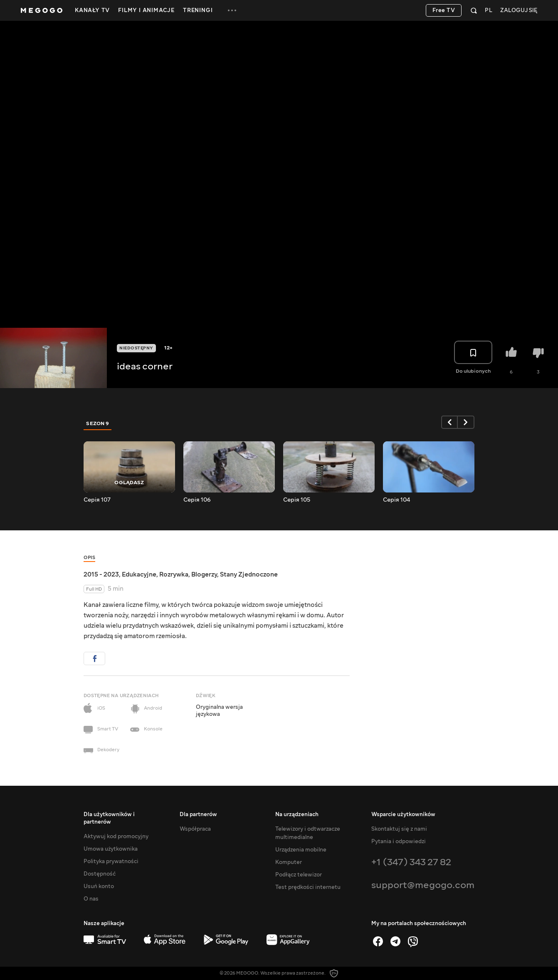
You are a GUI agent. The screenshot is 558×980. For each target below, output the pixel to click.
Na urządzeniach (297, 814)
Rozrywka (174, 574)
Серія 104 (396, 500)
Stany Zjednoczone (249, 574)
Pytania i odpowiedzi (399, 841)
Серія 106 (197, 500)
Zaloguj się (519, 11)
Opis (89, 558)
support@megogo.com (423, 885)
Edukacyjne (139, 574)
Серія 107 (97, 500)
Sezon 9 (98, 423)
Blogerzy (204, 574)
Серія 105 (297, 500)
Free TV (444, 10)
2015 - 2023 (101, 574)
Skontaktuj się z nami (399, 829)
